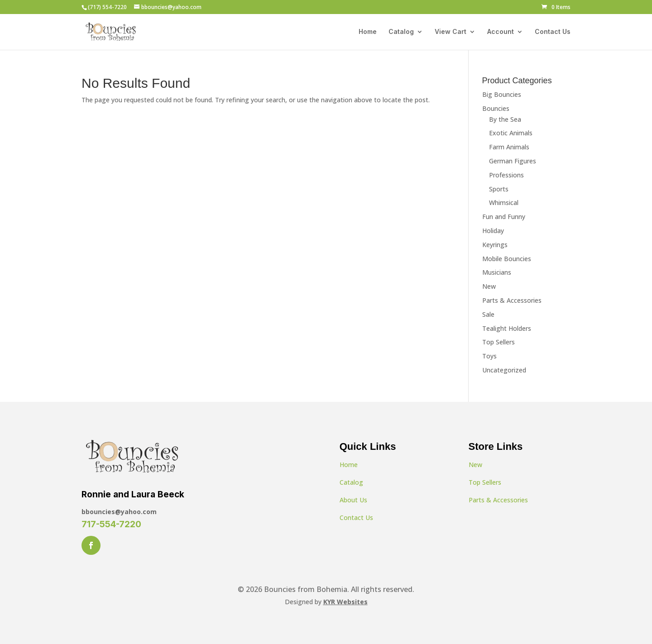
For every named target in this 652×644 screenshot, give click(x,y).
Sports (499, 189)
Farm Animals (509, 147)
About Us (353, 500)
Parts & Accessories (512, 300)
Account (501, 32)
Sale (488, 314)
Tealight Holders (507, 328)
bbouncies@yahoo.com (119, 512)
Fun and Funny (504, 217)
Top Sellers (499, 342)
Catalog (401, 32)
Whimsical (504, 203)
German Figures (513, 161)
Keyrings (495, 245)
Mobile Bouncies (507, 259)
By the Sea (505, 119)
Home (368, 32)
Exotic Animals (511, 133)
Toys (489, 356)
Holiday (493, 231)
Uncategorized (504, 370)
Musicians (497, 272)
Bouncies (496, 108)
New (489, 286)
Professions (506, 175)
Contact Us (553, 32)
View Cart (451, 32)
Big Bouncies (502, 94)
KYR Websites (345, 602)
